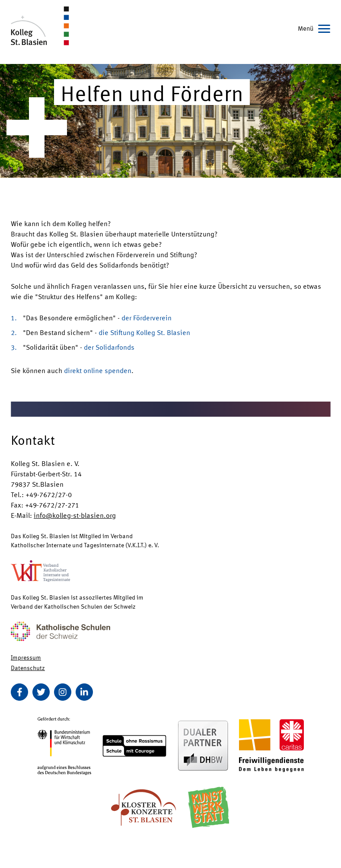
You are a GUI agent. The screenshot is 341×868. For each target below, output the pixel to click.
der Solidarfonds (109, 347)
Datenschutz (28, 667)
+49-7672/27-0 (49, 494)
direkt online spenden (98, 370)
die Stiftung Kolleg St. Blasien (144, 332)
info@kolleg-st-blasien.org (75, 515)
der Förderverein (147, 318)
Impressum (26, 657)
